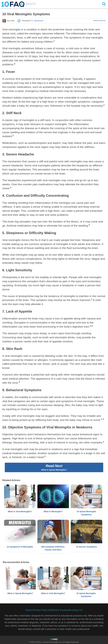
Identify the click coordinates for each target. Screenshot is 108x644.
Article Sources (99, 20)
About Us (78, 609)
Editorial (53, 609)
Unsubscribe (65, 609)
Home (28, 609)
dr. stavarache (37, 21)
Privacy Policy (40, 609)
